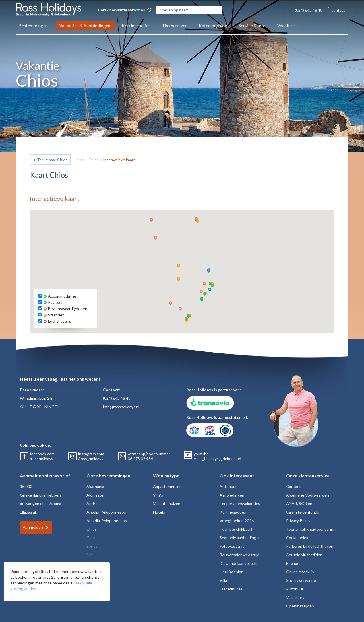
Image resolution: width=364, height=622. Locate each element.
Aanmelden (33, 527)
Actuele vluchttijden (304, 555)
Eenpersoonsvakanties (240, 503)
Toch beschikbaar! (236, 529)
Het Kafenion (231, 572)
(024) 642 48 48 (309, 10)
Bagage (293, 563)
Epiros (92, 546)
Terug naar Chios (52, 160)
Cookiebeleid (298, 538)
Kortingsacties (136, 25)
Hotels (159, 512)
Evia (90, 555)
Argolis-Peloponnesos (106, 512)
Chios (94, 160)
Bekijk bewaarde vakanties (125, 10)
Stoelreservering (301, 580)
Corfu (92, 538)
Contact (293, 486)
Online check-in (300, 572)
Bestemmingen (33, 25)
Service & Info (252, 25)
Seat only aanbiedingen (240, 538)
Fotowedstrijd (232, 546)
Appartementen (167, 486)
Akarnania (95, 486)
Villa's (158, 495)
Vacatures (287, 25)
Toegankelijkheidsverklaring (311, 529)
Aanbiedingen (232, 495)
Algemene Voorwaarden (308, 495)
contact (338, 10)
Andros (93, 503)
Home (79, 160)
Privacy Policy (298, 521)
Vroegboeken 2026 (237, 521)
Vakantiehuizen (167, 503)
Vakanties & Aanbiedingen (85, 25)
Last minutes (231, 589)
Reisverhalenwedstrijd (239, 555)
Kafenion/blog (213, 25)
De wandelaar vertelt (238, 563)
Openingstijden (300, 606)
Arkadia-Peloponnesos (107, 521)
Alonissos (95, 495)
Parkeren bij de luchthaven (310, 546)
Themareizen (175, 25)
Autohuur (228, 486)
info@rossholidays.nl (121, 407)
